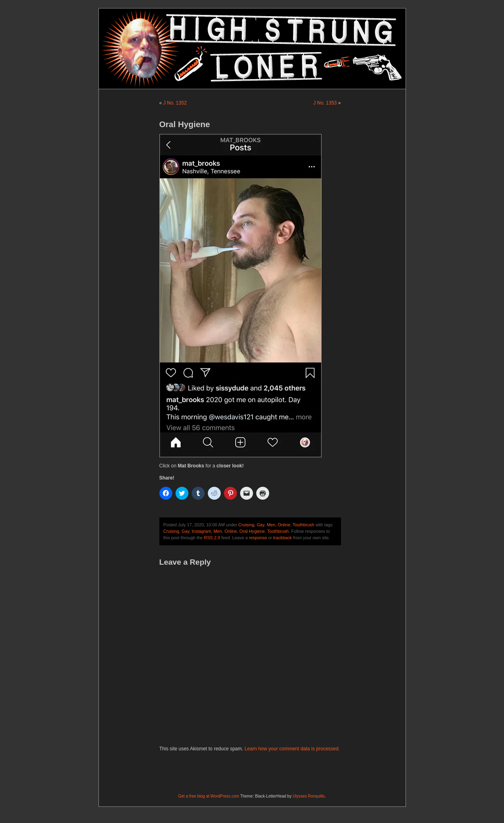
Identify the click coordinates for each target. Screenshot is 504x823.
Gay (260, 525)
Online (284, 525)
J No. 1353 (325, 103)
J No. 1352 (175, 103)
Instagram (201, 531)
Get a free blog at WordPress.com (209, 796)
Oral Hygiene (252, 531)
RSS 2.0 (212, 538)
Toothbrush (303, 525)
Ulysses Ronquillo (308, 796)
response (258, 538)
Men (271, 525)
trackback (282, 538)
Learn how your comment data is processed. (292, 749)
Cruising (247, 525)
